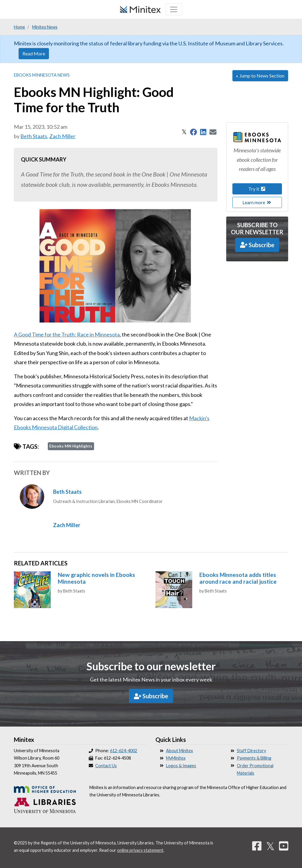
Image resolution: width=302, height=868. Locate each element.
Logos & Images (181, 766)
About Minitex (179, 751)
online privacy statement (140, 850)
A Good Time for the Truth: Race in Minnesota (67, 334)
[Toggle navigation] (174, 9)
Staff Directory (251, 751)
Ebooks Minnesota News (42, 75)
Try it (257, 189)
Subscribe (257, 245)
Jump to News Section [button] (261, 76)
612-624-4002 (124, 751)
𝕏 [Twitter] (270, 846)
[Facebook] (257, 846)
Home (19, 27)
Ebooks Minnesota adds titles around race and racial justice (238, 578)
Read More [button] (34, 53)
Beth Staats (34, 136)
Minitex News (45, 27)
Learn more (257, 202)
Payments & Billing (254, 758)
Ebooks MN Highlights (71, 446)
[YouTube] (284, 846)
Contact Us (106, 766)
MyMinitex (176, 758)
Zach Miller (62, 136)
